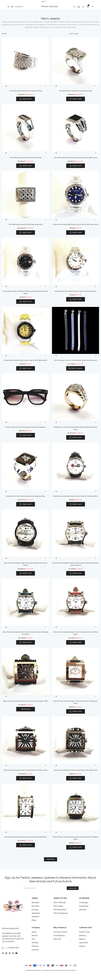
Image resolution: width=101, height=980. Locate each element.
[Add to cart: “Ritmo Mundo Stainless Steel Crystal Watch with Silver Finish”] (26, 778)
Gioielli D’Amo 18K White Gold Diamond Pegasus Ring (25, 496)
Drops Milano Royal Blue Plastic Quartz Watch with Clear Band (75, 224)
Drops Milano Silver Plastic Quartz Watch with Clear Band (76, 291)
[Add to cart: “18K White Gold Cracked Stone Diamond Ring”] (76, 99)
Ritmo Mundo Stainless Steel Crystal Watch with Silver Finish (25, 770)
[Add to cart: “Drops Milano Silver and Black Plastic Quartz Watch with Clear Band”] (26, 302)
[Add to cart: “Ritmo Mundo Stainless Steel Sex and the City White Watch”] (26, 845)
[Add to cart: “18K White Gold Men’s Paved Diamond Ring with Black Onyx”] (76, 166)
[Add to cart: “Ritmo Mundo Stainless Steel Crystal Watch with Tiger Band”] (76, 778)
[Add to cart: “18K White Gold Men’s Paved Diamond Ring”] (26, 166)
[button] (9, 7)
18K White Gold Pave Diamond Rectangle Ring (25, 224)
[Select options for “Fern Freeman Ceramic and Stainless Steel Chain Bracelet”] (76, 368)
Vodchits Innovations (69, 970)
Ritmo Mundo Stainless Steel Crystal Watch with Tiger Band (76, 770)
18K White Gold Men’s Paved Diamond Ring (25, 158)
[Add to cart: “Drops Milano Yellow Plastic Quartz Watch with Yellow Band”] (26, 368)
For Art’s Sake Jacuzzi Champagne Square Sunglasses (25, 427)
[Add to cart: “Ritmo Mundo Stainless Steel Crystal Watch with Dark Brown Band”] (76, 711)
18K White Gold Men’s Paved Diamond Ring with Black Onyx (76, 158)
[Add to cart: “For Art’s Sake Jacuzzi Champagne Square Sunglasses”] (26, 435)
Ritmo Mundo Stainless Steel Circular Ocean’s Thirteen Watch (76, 496)
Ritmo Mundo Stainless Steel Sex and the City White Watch (26, 837)
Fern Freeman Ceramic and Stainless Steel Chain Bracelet (76, 360)
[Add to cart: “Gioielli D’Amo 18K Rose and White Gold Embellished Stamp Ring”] (76, 437)
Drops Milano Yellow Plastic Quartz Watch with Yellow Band (25, 360)
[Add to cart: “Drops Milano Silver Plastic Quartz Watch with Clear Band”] (76, 299)
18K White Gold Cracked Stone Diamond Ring (75, 91)
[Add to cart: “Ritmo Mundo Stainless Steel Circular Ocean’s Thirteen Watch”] (76, 504)
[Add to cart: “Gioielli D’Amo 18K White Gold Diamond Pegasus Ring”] (26, 504)
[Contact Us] (12, 7)
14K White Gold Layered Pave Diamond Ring (25, 91)
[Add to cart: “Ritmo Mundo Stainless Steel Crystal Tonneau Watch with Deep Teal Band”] (26, 642)
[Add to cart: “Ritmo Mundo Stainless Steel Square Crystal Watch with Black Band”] (76, 847)
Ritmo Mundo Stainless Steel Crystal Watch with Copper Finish (25, 701)
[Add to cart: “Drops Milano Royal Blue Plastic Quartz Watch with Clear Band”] (76, 233)
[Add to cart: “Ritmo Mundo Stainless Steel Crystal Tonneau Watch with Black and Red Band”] (76, 573)
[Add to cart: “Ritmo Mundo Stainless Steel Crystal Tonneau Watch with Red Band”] (76, 642)
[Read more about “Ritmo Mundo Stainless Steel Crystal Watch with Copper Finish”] (26, 709)
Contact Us (19, 7)
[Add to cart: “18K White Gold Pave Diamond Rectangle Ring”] (26, 233)
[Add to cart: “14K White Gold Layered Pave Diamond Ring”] (26, 99)
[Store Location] (8, 7)
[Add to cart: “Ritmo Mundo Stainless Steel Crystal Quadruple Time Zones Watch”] (26, 573)
